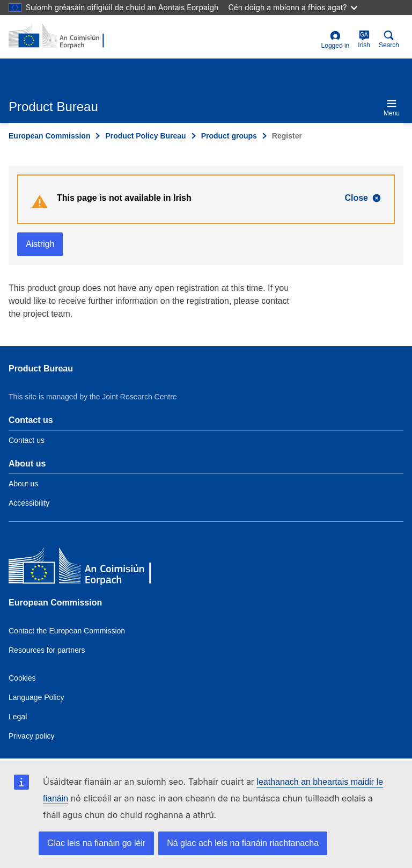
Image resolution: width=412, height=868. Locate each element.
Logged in (336, 40)
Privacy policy (32, 736)
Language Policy (36, 697)
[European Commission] (86, 568)
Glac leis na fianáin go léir (96, 843)
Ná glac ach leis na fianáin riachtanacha (243, 843)
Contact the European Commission (67, 631)
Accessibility (29, 503)
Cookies (22, 678)
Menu (392, 108)
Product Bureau (41, 369)
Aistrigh (40, 244)
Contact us (27, 440)
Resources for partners (47, 650)
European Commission (49, 136)
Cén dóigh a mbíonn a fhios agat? (293, 7)
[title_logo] (61, 37)
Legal (18, 717)
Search (389, 39)
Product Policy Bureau (145, 136)
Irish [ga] (364, 39)
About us (23, 484)
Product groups (229, 136)
